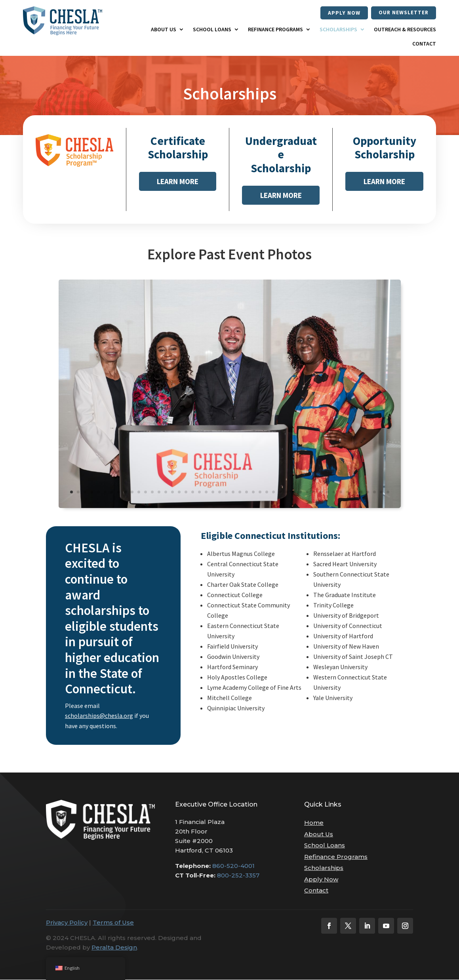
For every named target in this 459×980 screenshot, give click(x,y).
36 (307, 492)
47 (381, 492)
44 (361, 492)
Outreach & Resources (405, 30)
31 (273, 492)
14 (159, 492)
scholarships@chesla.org (99, 716)
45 (368, 492)
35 (300, 492)
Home (314, 823)
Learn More (178, 182)
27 (247, 492)
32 (280, 492)
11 (139, 492)
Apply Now (343, 13)
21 (206, 492)
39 (327, 492)
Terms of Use (113, 923)
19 (193, 492)
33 (287, 492)
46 (374, 492)
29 (260, 492)
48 (388, 492)
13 (152, 492)
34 (294, 492)
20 (199, 492)
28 (253, 492)
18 (186, 492)
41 (341, 492)
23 (220, 492)
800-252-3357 (238, 876)
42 (348, 492)
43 (354, 492)
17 (179, 492)
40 (334, 492)
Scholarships (338, 30)
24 (226, 492)
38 (321, 492)
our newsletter (403, 13)
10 (132, 492)
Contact (424, 44)
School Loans (212, 30)
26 (240, 492)
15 (166, 492)
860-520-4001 (233, 866)
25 (233, 492)
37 (314, 492)
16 (172, 492)
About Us (164, 30)
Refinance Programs (275, 30)
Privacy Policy (67, 923)
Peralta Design (114, 948)
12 (146, 492)
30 (267, 492)
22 (213, 492)
